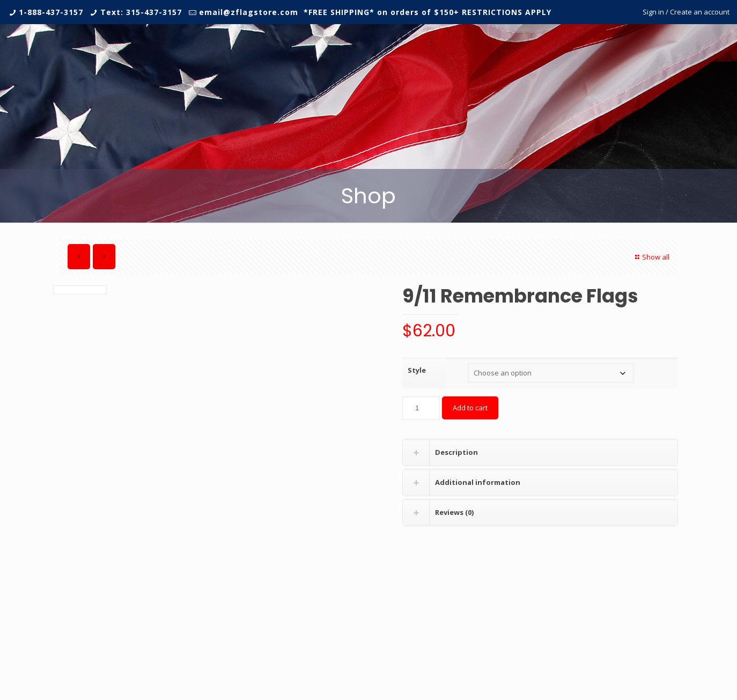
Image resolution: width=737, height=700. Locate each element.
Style (417, 370)
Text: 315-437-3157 (141, 12)
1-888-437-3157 (51, 12)
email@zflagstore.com (249, 12)
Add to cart (470, 408)
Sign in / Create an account (686, 12)
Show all (651, 257)
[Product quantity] (421, 408)
